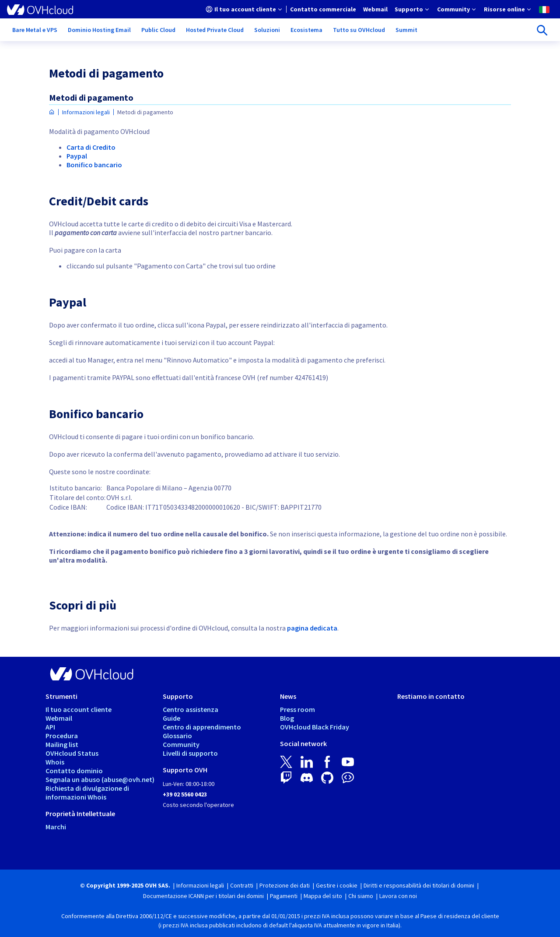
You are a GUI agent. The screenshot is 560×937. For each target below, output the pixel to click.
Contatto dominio (74, 771)
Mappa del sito (323, 896)
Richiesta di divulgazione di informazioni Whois (87, 793)
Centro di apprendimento (202, 727)
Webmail (59, 718)
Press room (297, 709)
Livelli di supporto (190, 753)
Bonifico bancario (94, 165)
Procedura (62, 736)
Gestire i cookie (337, 885)
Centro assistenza (191, 709)
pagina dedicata (312, 628)
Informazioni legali (86, 112)
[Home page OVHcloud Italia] (52, 112)
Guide (171, 718)
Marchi (56, 827)
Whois (55, 762)
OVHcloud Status (72, 753)
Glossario (177, 736)
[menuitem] (244, 9)
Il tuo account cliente (79, 709)
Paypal (77, 156)
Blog (287, 718)
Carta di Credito (91, 147)
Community (181, 744)
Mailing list (62, 744)
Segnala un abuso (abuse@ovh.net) (100, 779)
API (50, 727)
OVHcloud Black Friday (315, 727)
